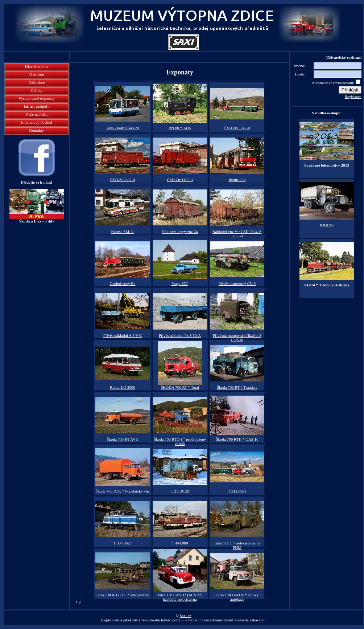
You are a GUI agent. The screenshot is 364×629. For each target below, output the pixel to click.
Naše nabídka (37, 114)
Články (37, 90)
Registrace (353, 97)
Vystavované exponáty (36, 98)
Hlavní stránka (37, 66)
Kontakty (37, 130)
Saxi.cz (186, 616)
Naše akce (37, 82)
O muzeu (37, 74)
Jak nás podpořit (37, 106)
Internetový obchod (37, 122)
